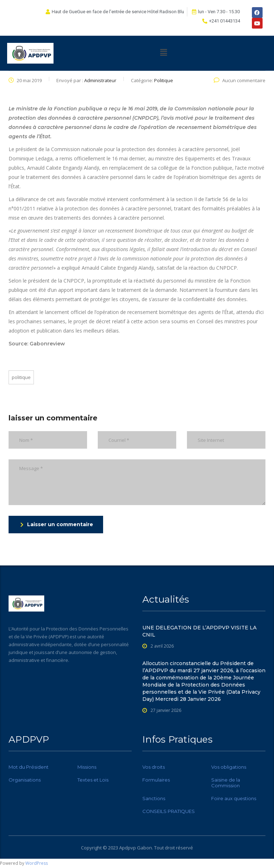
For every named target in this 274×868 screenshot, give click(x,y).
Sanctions (154, 798)
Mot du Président (29, 767)
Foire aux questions (234, 798)
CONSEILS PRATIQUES (169, 811)
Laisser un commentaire (57, 524)
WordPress (37, 863)
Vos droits (154, 767)
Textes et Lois (93, 780)
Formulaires (156, 780)
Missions (87, 767)
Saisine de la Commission (226, 783)
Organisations (25, 780)
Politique (21, 377)
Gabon (144, 848)
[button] (164, 52)
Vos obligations (229, 767)
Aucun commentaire (240, 80)
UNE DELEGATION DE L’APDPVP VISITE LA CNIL (199, 631)
